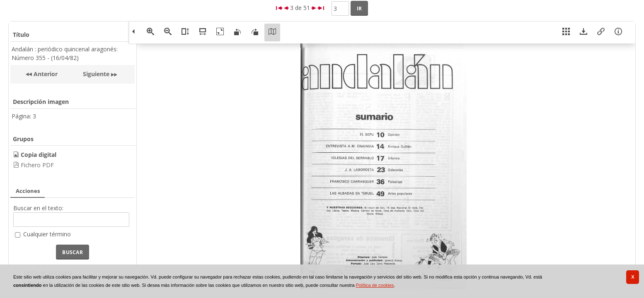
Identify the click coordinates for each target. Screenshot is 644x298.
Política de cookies (375, 285)
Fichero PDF (37, 165)
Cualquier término (47, 234)
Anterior (45, 74)
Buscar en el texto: (38, 208)
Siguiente (96, 74)
